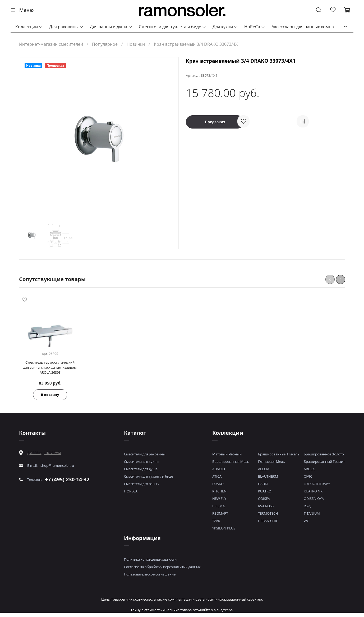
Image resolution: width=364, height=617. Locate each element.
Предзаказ (215, 122)
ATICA (217, 476)
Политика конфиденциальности (150, 559)
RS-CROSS (266, 506)
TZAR (216, 521)
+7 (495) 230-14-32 (67, 479)
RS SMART (220, 513)
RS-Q (308, 506)
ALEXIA (264, 469)
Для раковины (66, 27)
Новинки (136, 44)
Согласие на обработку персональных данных (162, 567)
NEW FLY (219, 499)
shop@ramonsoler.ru (57, 466)
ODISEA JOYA (314, 499)
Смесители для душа (141, 469)
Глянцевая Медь (271, 461)
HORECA (131, 491)
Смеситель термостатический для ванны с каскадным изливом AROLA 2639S (50, 367)
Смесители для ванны (142, 484)
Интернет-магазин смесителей (51, 44)
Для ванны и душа (111, 27)
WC (306, 521)
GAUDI (263, 484)
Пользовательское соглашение (150, 574)
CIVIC (308, 476)
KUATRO (265, 491)
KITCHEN (219, 491)
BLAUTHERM (268, 476)
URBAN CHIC (268, 521)
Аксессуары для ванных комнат (304, 27)
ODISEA (264, 499)
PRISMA (218, 506)
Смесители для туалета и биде (172, 27)
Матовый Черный (227, 454)
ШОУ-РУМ (53, 453)
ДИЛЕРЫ (34, 453)
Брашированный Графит (324, 461)
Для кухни (225, 27)
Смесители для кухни (141, 461)
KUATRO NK (313, 491)
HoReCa (255, 27)
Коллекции (29, 27)
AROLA (309, 469)
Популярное (105, 44)
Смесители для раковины (145, 454)
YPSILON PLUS (224, 528)
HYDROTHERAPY (317, 484)
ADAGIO (219, 469)
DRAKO (218, 484)
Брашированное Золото (324, 454)
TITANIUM (312, 513)
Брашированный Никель (279, 454)
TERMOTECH (268, 513)
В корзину (50, 395)
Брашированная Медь (231, 461)
